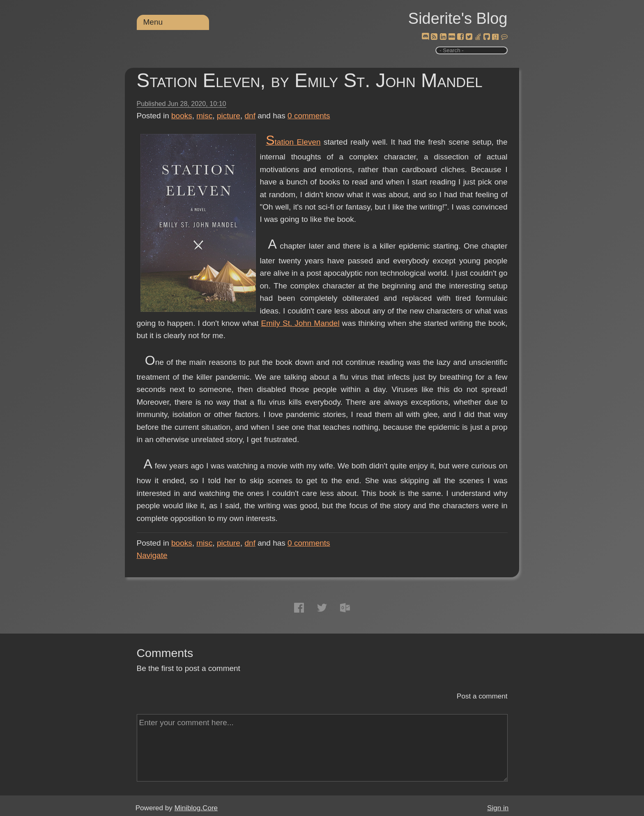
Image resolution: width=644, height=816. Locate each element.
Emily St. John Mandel (300, 323)
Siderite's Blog (458, 18)
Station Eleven (293, 142)
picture (229, 116)
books (182, 116)
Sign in (498, 808)
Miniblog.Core (196, 808)
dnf (250, 116)
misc (204, 116)
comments (309, 116)
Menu (153, 22)
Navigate (152, 555)
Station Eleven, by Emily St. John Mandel (310, 80)
